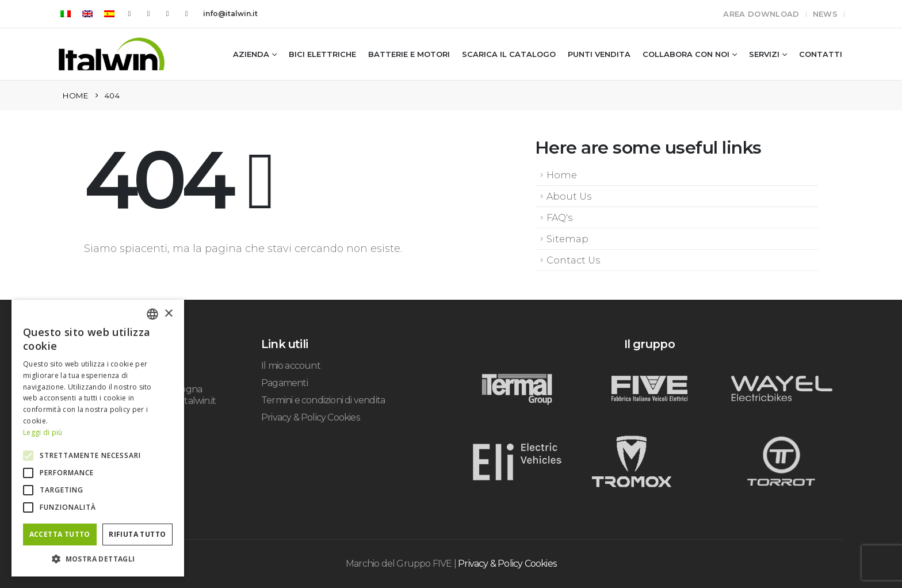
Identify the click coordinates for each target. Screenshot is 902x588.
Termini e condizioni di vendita (323, 400)
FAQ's (559, 217)
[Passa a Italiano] (66, 14)
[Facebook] (129, 14)
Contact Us (573, 260)
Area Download (761, 14)
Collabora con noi (686, 54)
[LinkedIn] (186, 14)
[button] (98, 559)
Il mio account (291, 366)
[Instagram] (167, 14)
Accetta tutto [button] (60, 534)
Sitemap (567, 239)
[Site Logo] (112, 54)
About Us (569, 196)
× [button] (168, 314)
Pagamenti (284, 383)
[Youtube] (148, 14)
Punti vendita (599, 54)
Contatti (821, 54)
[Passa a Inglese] (87, 14)
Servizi (764, 54)
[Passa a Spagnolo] (109, 14)
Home (562, 175)
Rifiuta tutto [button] (137, 534)
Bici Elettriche (322, 54)
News (825, 14)
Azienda (251, 54)
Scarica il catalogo (509, 54)
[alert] (98, 438)
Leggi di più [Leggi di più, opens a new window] (43, 432)
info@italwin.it (230, 14)
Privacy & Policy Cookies (310, 417)
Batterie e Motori (409, 54)
